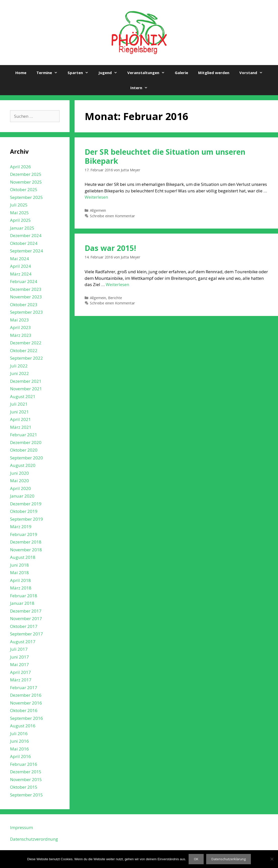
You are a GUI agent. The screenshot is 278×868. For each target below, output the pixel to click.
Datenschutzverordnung (34, 839)
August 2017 (23, 642)
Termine (49, 73)
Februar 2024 (24, 281)
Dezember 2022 (26, 343)
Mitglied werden (214, 73)
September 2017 (26, 634)
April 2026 (20, 167)
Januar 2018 (22, 603)
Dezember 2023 (26, 289)
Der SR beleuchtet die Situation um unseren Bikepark (165, 156)
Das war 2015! (110, 248)
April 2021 (20, 419)
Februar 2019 (24, 534)
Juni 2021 (19, 412)
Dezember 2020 (26, 442)
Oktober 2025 (24, 189)
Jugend (110, 73)
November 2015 (26, 779)
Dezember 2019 (26, 504)
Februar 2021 (24, 435)
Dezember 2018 (26, 542)
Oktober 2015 (24, 787)
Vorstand (254, 73)
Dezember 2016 (26, 695)
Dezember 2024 (26, 235)
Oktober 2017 (24, 626)
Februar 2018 (24, 596)
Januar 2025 (22, 228)
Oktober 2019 (24, 511)
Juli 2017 (19, 649)
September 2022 (26, 358)
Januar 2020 (22, 496)
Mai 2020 (19, 481)
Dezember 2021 (26, 381)
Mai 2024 (19, 259)
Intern (142, 88)
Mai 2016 (19, 749)
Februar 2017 (24, 688)
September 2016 (26, 718)
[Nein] (272, 859)
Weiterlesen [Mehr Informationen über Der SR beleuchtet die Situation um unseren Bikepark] (96, 197)
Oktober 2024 (24, 243)
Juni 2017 (19, 657)
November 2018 (26, 550)
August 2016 (23, 726)
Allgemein (98, 210)
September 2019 (26, 519)
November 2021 (26, 389)
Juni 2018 (19, 565)
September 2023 (26, 312)
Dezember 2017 (26, 611)
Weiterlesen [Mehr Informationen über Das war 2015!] (117, 284)
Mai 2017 (19, 664)
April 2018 (20, 580)
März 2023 (21, 335)
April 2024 (20, 266)
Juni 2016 (19, 741)
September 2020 (26, 458)
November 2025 (26, 182)
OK (196, 859)
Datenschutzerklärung (229, 859)
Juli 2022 (19, 366)
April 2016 (20, 756)
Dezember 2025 (26, 174)
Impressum (21, 827)
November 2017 (26, 618)
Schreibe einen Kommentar (113, 216)
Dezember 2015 (26, 772)
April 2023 (20, 327)
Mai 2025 (19, 213)
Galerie (181, 73)
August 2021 (23, 396)
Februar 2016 (24, 764)
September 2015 (26, 795)
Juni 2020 (19, 473)
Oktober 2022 (24, 350)
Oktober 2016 (24, 710)
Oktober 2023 (24, 305)
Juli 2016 (19, 734)
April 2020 (20, 488)
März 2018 (21, 588)
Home (21, 73)
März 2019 (21, 527)
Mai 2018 (19, 573)
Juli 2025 (19, 205)
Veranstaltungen (149, 73)
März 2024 (21, 274)
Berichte (115, 298)
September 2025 (26, 197)
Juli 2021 (19, 404)
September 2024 (26, 251)
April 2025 (20, 220)
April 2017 (20, 672)
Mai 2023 (19, 320)
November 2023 (26, 297)
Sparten (80, 73)
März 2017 (21, 680)
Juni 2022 (19, 373)
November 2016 (26, 703)
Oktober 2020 (24, 450)
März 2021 (21, 427)
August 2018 (23, 557)
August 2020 (23, 465)
